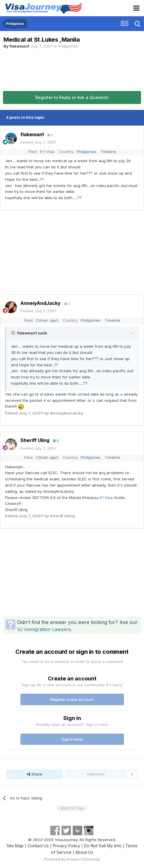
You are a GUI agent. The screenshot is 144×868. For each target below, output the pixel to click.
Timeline (108, 152)
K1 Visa (106, 498)
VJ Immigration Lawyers (44, 629)
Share (35, 774)
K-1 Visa (47, 152)
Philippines (68, 46)
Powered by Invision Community (72, 859)
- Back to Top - (72, 808)
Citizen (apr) (47, 320)
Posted (38, 142)
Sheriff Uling (35, 440)
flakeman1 (19, 46)
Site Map (15, 846)
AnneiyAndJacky (41, 303)
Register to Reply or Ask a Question (72, 97)
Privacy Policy (66, 846)
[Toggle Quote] (14, 333)
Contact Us (38, 846)
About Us (84, 852)
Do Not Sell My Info (103, 846)
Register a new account (72, 699)
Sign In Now (72, 739)
